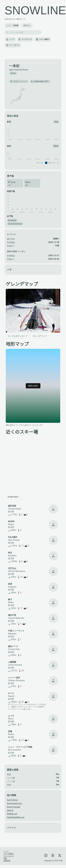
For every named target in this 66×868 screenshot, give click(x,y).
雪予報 (10, 176)
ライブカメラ (25, 39)
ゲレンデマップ (40, 336)
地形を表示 (33, 386)
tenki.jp (10, 810)
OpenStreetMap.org (16, 817)
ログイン (27, 25)
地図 (5, 858)
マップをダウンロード (18, 336)
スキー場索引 (43, 39)
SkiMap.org (12, 814)
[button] (19, 97)
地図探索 (7, 861)
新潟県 (13, 73)
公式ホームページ (19, 81)
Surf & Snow (12, 800)
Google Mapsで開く (40, 81)
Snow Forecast (14, 807)
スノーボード (13, 45)
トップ (10, 39)
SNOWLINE (35, 10)
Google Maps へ (14, 497)
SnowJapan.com (14, 803)
